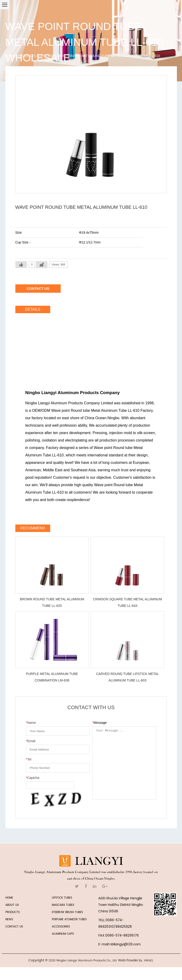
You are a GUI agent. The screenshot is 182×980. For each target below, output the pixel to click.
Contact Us (38, 288)
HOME (9, 898)
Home (10, 56)
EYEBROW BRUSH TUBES (67, 912)
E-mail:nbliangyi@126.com (119, 944)
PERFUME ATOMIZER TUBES (69, 919)
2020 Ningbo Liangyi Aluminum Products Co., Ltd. (83, 961)
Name (31, 723)
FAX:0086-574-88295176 (119, 935)
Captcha (33, 778)
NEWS (9, 919)
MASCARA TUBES (63, 905)
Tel (29, 759)
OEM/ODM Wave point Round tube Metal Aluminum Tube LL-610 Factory (92, 410)
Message (99, 723)
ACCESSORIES (61, 927)
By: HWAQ (146, 961)
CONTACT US (14, 927)
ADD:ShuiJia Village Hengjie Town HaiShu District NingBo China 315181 (121, 905)
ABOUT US (12, 905)
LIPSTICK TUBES (52, 56)
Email (31, 741)
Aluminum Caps (63, 934)
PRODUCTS (13, 912)
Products (27, 56)
